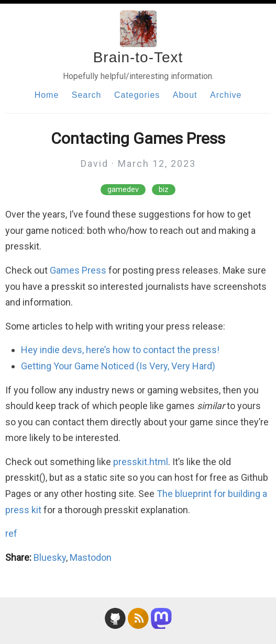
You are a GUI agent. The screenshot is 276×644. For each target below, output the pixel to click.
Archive (226, 95)
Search (87, 95)
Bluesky (50, 557)
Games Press (78, 270)
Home (47, 95)
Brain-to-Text (138, 57)
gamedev (123, 190)
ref (11, 533)
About (185, 95)
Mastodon (91, 557)
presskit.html (141, 462)
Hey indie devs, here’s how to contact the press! (120, 350)
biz (164, 190)
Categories (137, 95)
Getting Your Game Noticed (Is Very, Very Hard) (118, 366)
